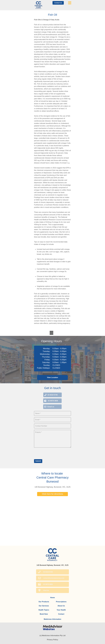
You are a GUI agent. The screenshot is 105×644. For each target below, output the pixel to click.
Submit (38, 461)
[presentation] (50, 453)
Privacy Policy (53, 640)
